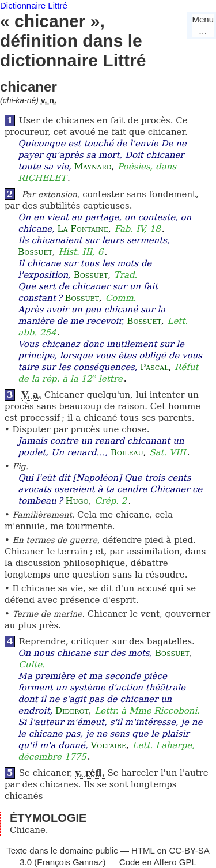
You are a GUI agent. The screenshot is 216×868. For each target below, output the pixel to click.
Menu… (203, 25)
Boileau (127, 452)
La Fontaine (83, 229)
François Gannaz (70, 862)
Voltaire (108, 745)
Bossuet (35, 252)
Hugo (77, 501)
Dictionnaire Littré (34, 5)
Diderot (72, 711)
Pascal (154, 367)
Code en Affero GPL (158, 862)
